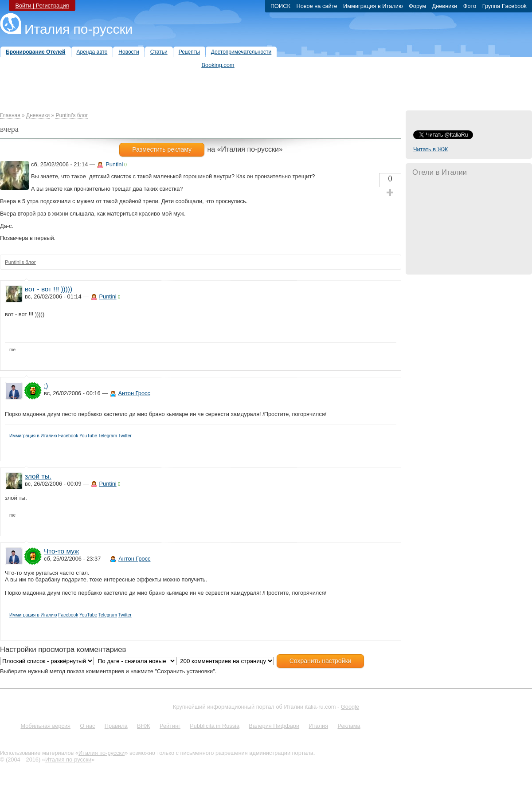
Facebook (68, 436)
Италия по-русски (78, 29)
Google (350, 707)
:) (46, 386)
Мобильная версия (45, 726)
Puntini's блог (72, 115)
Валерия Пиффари (274, 726)
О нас (87, 726)
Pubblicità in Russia (215, 726)
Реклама (349, 726)
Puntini (114, 164)
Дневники (38, 115)
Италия (318, 726)
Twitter (125, 436)
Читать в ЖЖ (430, 149)
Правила (116, 726)
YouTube (88, 436)
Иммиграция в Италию (33, 436)
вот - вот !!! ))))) (49, 289)
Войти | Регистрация (42, 6)
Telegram (108, 436)
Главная (10, 115)
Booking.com (218, 65)
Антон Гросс (134, 393)
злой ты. (38, 476)
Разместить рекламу (162, 149)
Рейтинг (170, 726)
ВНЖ (144, 726)
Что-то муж (61, 551)
